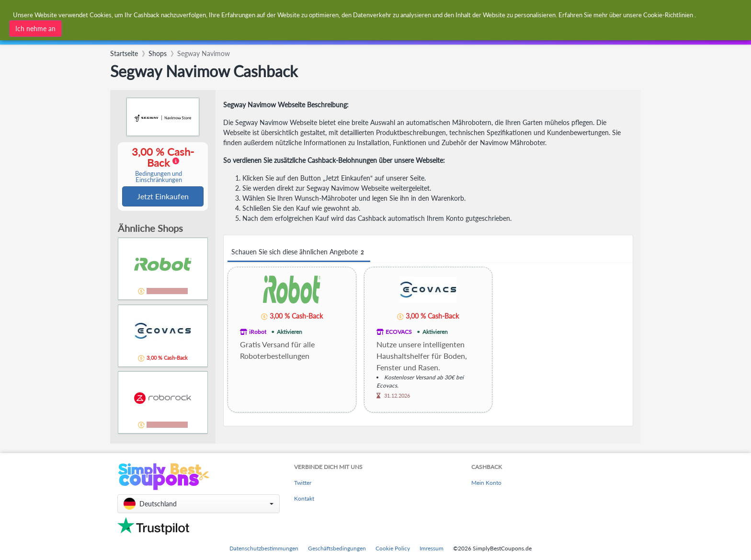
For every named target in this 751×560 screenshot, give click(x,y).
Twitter (303, 483)
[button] (199, 504)
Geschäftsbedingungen (337, 548)
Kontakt (304, 498)
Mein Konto (486, 483)
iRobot (258, 332)
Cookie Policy (393, 548)
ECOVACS (399, 332)
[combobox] (352, 14)
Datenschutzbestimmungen (264, 548)
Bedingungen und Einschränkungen (159, 177)
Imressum (432, 548)
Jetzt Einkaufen (163, 197)
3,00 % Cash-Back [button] (159, 165)
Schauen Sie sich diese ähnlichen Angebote (299, 252)
